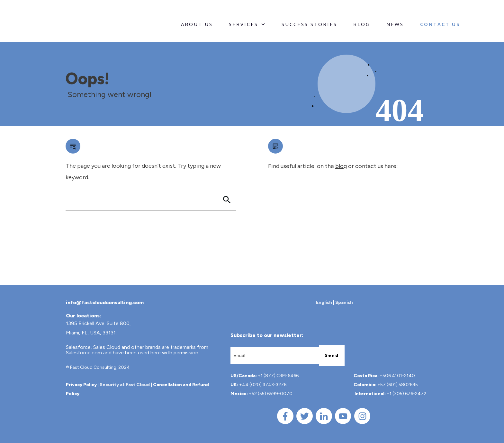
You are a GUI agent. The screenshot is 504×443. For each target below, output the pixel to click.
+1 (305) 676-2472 (406, 394)
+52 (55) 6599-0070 (271, 394)
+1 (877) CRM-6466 (278, 376)
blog (341, 166)
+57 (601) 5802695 (398, 385)
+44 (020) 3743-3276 (263, 385)
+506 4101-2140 (397, 376)
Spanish (344, 302)
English (324, 302)
